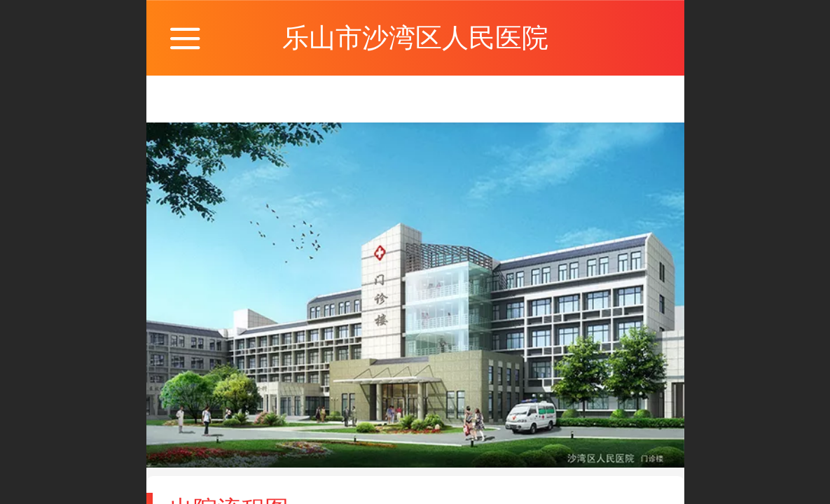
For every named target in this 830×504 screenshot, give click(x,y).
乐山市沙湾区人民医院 (415, 37)
